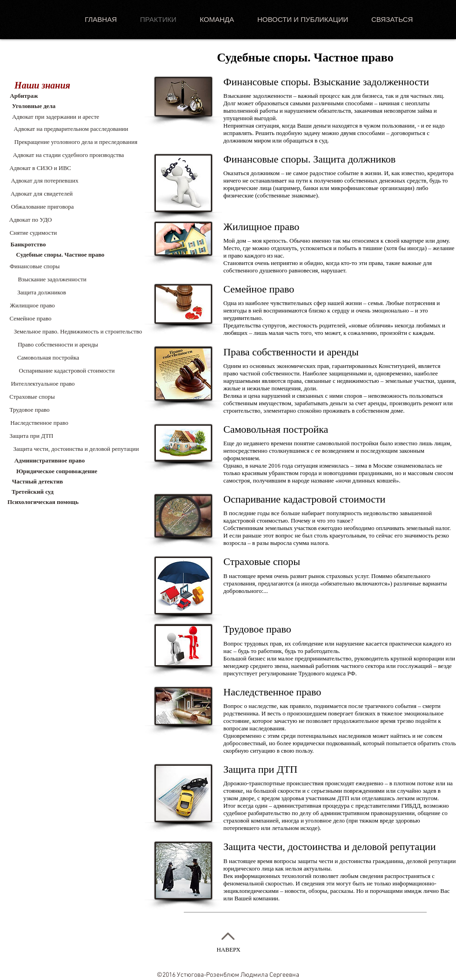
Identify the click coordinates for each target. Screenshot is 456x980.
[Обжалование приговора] (42, 207)
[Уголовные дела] (34, 106)
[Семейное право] (30, 319)
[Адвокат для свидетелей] (42, 194)
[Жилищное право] (32, 306)
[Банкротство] (28, 245)
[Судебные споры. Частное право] (60, 255)
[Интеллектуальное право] (43, 384)
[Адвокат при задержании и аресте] (56, 117)
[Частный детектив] (37, 482)
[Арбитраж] (24, 96)
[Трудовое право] (30, 410)
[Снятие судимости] (33, 233)
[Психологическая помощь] (50, 502)
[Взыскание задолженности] (52, 279)
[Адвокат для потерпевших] (45, 181)
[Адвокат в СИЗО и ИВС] (40, 168)
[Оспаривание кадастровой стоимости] (67, 371)
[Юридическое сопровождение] (57, 471)
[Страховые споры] (32, 397)
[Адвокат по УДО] (30, 220)
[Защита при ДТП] (31, 436)
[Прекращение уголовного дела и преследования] (76, 142)
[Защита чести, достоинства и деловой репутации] (76, 449)
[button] (35, 266)
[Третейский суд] (33, 492)
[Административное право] (50, 461)
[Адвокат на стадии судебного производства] (68, 155)
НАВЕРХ (228, 949)
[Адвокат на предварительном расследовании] (71, 129)
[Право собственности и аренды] (58, 345)
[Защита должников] (42, 293)
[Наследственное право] (39, 423)
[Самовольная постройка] (48, 358)
